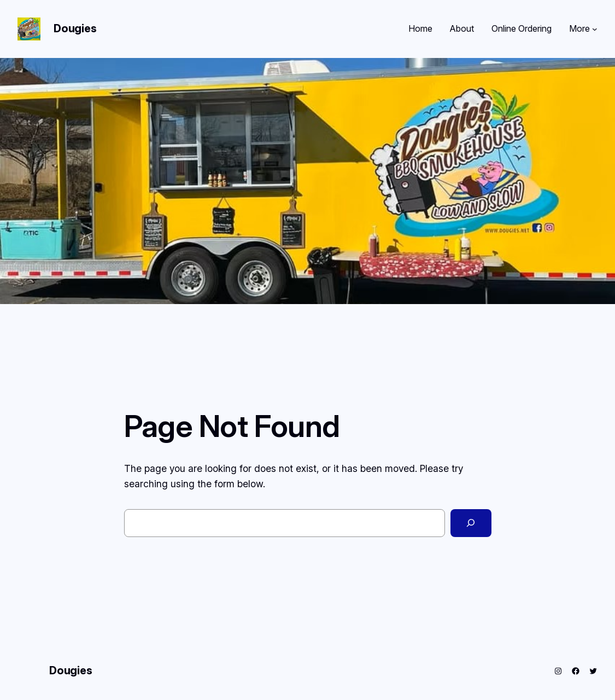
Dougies (75, 28)
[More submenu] (595, 29)
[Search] (471, 523)
